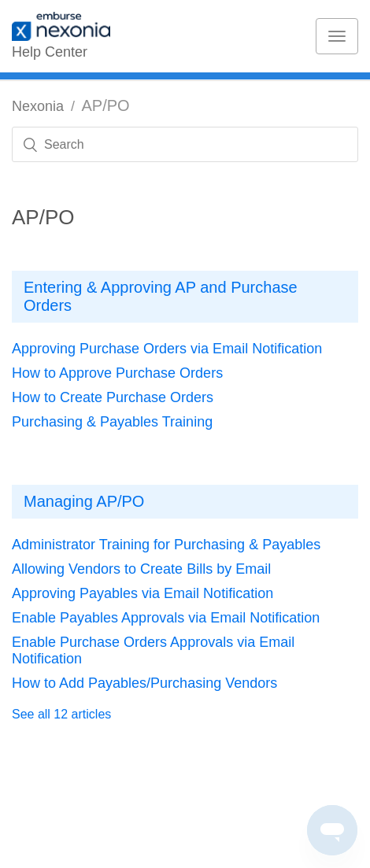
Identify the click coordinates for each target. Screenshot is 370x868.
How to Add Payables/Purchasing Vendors (144, 683)
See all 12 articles (61, 714)
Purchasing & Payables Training (112, 422)
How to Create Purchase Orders (113, 397)
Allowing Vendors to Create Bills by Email (141, 569)
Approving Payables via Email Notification (142, 593)
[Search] (185, 144)
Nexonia (38, 106)
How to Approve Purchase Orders (117, 373)
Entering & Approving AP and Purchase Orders (161, 296)
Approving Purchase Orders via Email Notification (167, 349)
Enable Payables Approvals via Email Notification (166, 618)
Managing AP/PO (84, 501)
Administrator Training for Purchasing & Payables (166, 545)
